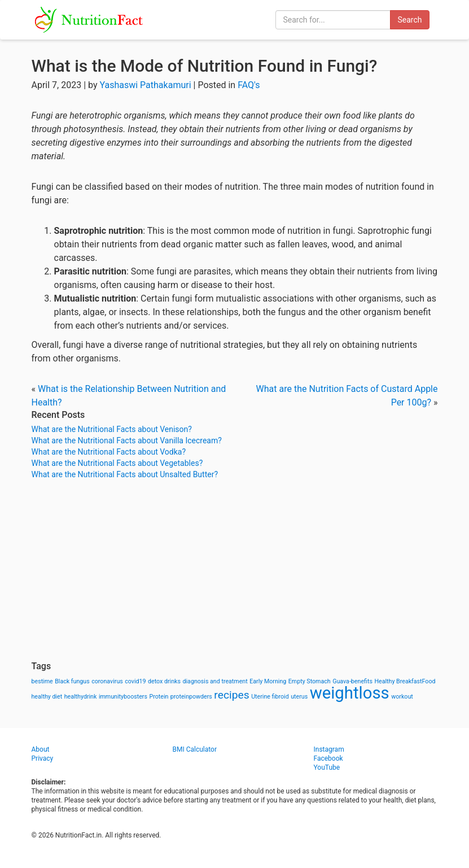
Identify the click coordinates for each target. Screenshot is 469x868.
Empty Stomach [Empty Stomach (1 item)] (310, 681)
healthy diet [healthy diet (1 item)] (47, 697)
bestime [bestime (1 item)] (42, 681)
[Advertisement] (235, 570)
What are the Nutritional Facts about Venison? (112, 429)
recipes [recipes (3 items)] (231, 695)
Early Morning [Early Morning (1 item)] (268, 681)
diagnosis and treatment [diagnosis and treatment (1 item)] (215, 681)
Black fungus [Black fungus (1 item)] (72, 681)
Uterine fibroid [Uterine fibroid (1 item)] (270, 697)
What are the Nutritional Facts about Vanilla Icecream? (127, 440)
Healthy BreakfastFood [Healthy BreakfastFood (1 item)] (405, 681)
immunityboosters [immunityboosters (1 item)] (123, 697)
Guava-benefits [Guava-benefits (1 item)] (352, 681)
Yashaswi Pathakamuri (145, 85)
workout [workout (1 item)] (402, 697)
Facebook (328, 758)
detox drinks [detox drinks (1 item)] (164, 681)
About (41, 749)
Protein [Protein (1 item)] (159, 697)
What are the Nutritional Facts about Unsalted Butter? (125, 474)
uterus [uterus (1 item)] (299, 697)
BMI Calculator (195, 749)
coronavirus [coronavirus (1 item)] (107, 681)
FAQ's (249, 85)
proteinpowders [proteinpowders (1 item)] (191, 697)
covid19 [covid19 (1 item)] (135, 681)
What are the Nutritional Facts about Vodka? (109, 452)
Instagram (329, 749)
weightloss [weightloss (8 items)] (350, 693)
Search (409, 20)
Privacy (43, 758)
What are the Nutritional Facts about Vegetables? (117, 463)
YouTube (327, 767)
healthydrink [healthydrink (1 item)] (81, 697)
